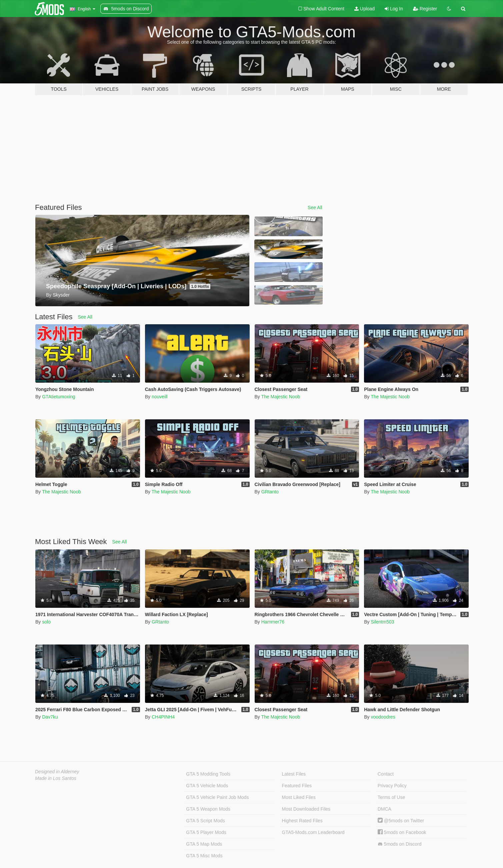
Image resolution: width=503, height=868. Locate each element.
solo (46, 622)
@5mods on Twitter (401, 821)
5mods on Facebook (402, 832)
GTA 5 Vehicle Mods (207, 786)
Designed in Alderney (57, 772)
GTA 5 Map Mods (204, 844)
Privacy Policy (392, 786)
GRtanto (270, 492)
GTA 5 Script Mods (205, 821)
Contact (386, 774)
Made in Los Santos (56, 778)
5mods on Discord (400, 844)
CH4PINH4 (163, 717)
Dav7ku (50, 717)
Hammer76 (273, 622)
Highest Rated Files (302, 821)
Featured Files (297, 786)
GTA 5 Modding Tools (208, 774)
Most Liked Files (299, 797)
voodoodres (383, 717)
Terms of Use (391, 797)
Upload (364, 9)
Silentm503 (382, 622)
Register (425, 9)
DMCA (384, 809)
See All (315, 207)
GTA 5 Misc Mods (204, 856)
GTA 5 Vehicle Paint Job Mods (217, 797)
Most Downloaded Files (306, 809)
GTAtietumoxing (58, 397)
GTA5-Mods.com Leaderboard (313, 832)
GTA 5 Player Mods (206, 832)
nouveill (159, 397)
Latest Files (294, 774)
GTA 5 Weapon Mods (208, 809)
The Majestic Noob (280, 397)
